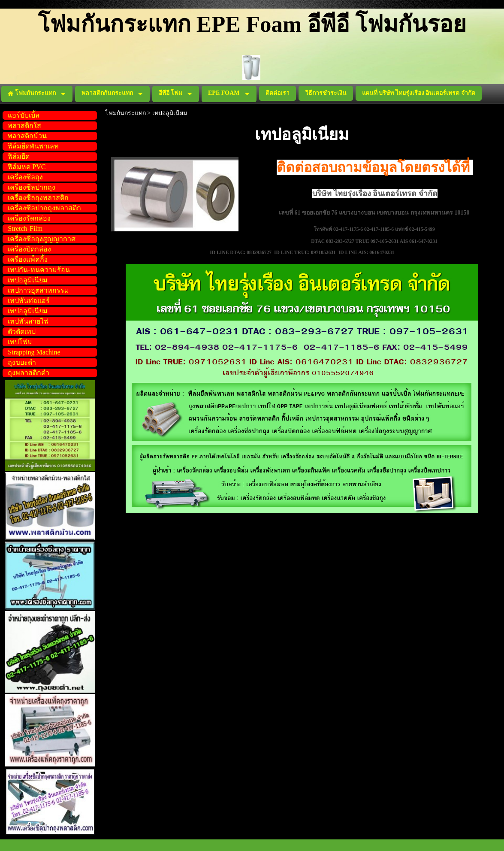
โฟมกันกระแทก (125, 113)
